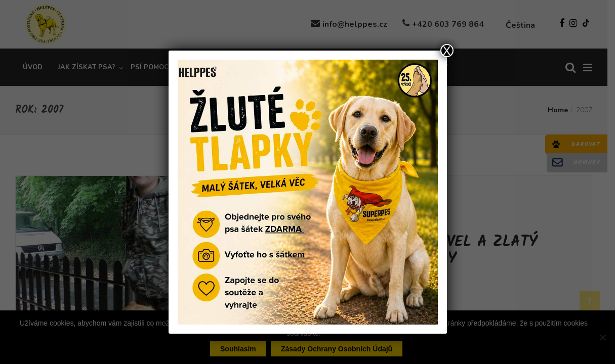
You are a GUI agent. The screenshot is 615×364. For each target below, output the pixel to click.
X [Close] (446, 51)
